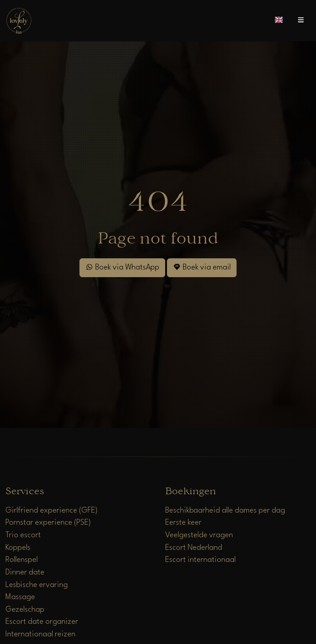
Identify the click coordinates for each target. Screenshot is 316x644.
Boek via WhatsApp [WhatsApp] (122, 267)
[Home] (19, 20)
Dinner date (25, 572)
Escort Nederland (194, 548)
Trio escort (23, 535)
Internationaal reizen (40, 634)
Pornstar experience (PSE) (48, 523)
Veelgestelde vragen (199, 535)
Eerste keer (183, 523)
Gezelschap (25, 610)
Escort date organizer (42, 622)
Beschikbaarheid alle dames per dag (225, 511)
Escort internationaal (200, 560)
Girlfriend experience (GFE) (52, 511)
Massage (20, 597)
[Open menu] (301, 21)
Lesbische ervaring (37, 585)
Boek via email (202, 267)
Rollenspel (22, 560)
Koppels (18, 548)
